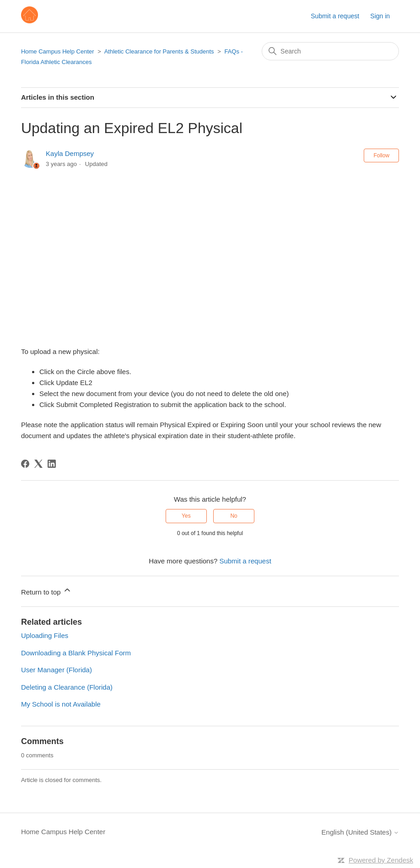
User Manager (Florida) (57, 670)
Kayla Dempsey (70, 153)
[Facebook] (25, 464)
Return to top (46, 591)
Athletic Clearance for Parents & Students (159, 51)
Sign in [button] (380, 16)
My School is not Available (61, 704)
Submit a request (335, 16)
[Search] (330, 51)
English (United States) (361, 832)
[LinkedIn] (52, 464)
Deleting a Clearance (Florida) (67, 687)
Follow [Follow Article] (381, 155)
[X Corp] (38, 464)
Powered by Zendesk (381, 860)
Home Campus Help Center (58, 51)
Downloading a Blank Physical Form (76, 653)
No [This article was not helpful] (234, 516)
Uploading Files (45, 635)
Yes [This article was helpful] (186, 516)
